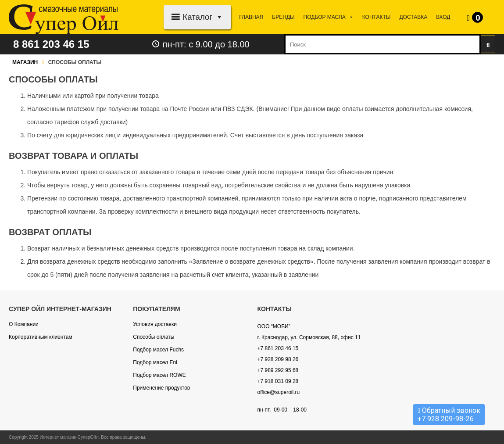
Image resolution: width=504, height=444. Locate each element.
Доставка (413, 17)
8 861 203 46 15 (51, 44)
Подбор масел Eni (155, 362)
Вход (443, 17)
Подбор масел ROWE (159, 375)
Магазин (25, 62)
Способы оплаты (154, 337)
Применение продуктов (161, 388)
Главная (251, 17)
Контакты (377, 17)
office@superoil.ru (279, 392)
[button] (218, 17)
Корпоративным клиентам (41, 337)
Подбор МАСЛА (329, 17)
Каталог (203, 17)
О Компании (24, 324)
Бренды (283, 17)
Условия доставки (155, 324)
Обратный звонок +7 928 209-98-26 (449, 415)
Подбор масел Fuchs (158, 350)
